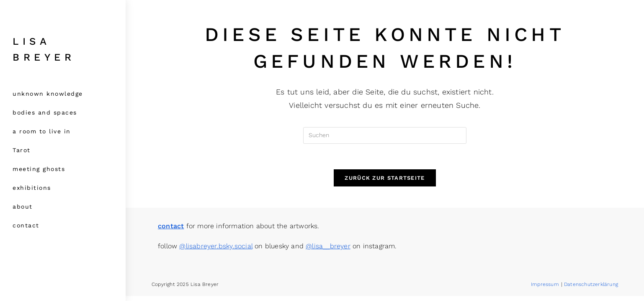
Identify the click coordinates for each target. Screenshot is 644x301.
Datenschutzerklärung (591, 289)
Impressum (545, 289)
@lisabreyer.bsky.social (216, 251)
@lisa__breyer (328, 251)
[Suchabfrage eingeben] (385, 135)
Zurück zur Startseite (385, 178)
